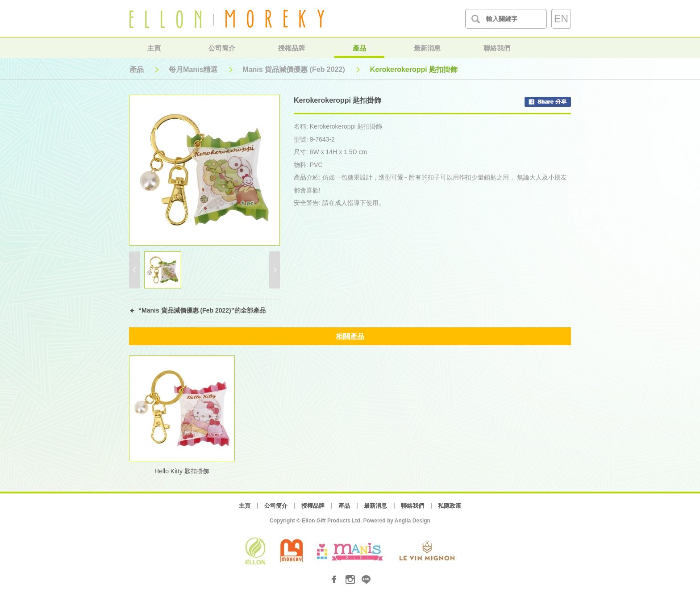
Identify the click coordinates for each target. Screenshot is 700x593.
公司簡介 (222, 48)
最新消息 (427, 48)
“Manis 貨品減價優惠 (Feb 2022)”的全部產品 (202, 310)
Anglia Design (412, 521)
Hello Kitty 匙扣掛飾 (182, 471)
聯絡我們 (497, 48)
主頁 (154, 48)
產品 (359, 48)
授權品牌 (292, 48)
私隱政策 (450, 506)
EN (561, 19)
